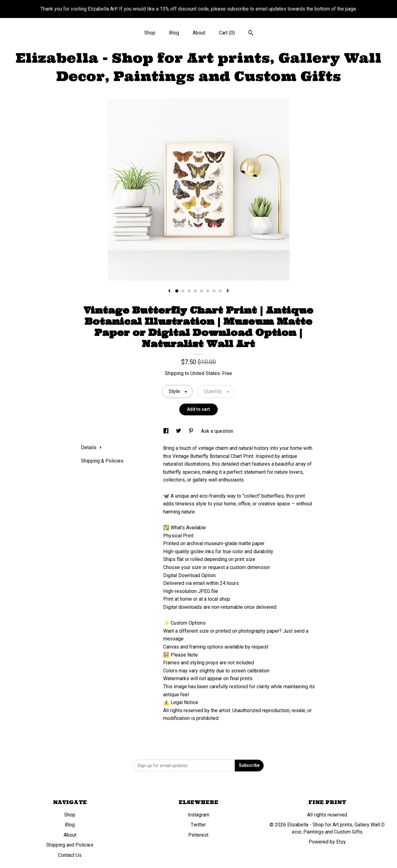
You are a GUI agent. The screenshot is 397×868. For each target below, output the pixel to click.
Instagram (198, 815)
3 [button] (189, 291)
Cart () (227, 33)
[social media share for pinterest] (192, 431)
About (199, 33)
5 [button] (202, 291)
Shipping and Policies (70, 845)
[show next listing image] (228, 291)
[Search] (251, 34)
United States (205, 373)
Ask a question (217, 431)
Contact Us (70, 855)
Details (91, 448)
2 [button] (183, 291)
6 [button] (208, 291)
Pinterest (198, 835)
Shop (150, 33)
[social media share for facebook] (167, 431)
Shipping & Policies (102, 461)
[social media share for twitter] (179, 431)
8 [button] (220, 291)
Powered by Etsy (327, 842)
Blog (174, 33)
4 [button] (195, 291)
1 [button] (177, 291)
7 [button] (214, 291)
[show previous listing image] (169, 291)
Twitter (198, 825)
